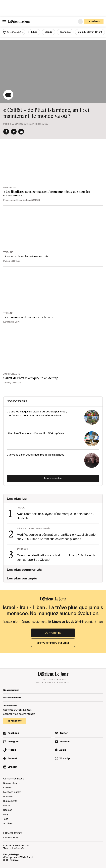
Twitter (64, 733)
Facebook (13, 733)
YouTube (65, 741)
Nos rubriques (11, 690)
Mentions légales (12, 792)
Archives (8, 823)
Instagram (13, 741)
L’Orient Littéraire (13, 833)
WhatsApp (65, 758)
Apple (63, 750)
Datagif (15, 854)
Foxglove (14, 860)
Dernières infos (13, 32)
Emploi (7, 805)
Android (12, 758)
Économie (65, 32)
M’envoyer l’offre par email (53, 643)
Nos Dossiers (17, 401)
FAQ (6, 814)
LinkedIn (13, 767)
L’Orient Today (11, 837)
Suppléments (10, 801)
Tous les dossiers (53, 478)
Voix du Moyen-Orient (90, 32)
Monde (49, 32)
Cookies (8, 787)
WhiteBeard (27, 857)
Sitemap (8, 810)
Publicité (8, 796)
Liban (34, 32)
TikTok (12, 750)
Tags (6, 819)
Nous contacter (12, 783)
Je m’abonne (94, 21)
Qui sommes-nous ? (14, 779)
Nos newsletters (12, 697)
